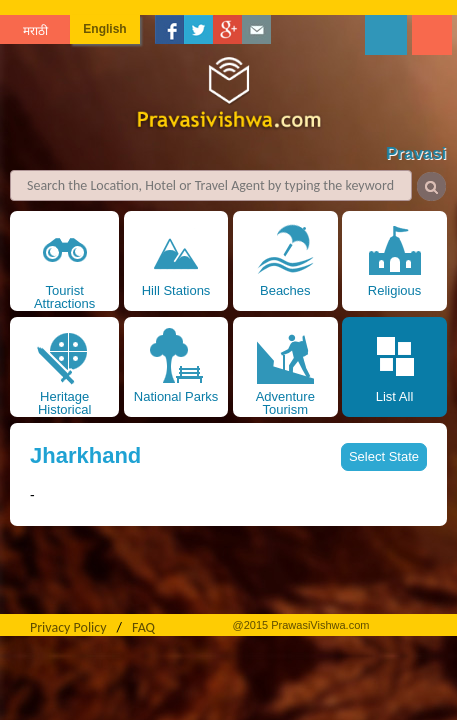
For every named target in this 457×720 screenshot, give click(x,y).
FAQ (143, 627)
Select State (384, 456)
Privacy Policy (68, 627)
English (104, 29)
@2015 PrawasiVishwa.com (301, 625)
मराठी (35, 31)
